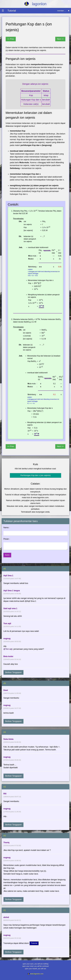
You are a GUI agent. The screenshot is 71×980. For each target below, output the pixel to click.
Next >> (60, 39)
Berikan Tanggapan (13, 672)
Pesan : (7, 539)
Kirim (7, 555)
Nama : (6, 528)
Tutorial (34, 943)
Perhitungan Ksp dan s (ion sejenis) (35, 475)
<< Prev (11, 39)
